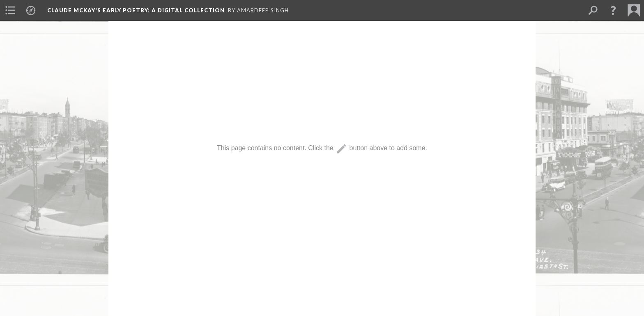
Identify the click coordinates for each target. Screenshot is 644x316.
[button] (613, 10)
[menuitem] (10, 10)
